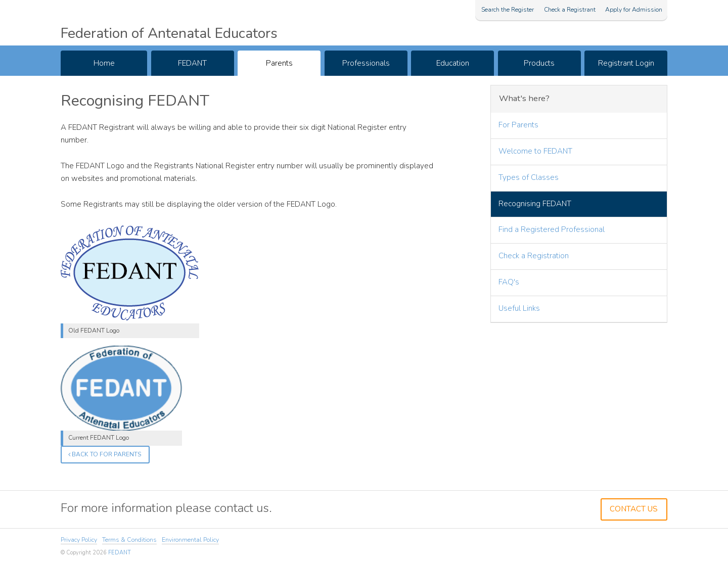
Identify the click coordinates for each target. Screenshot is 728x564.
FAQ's (509, 282)
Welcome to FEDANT (535, 151)
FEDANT (192, 63)
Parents (279, 63)
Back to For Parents (105, 454)
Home (104, 63)
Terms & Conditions (129, 540)
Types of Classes (529, 177)
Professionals (366, 63)
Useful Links (519, 308)
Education (453, 63)
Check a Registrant (570, 10)
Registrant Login (626, 63)
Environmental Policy (190, 540)
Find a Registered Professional (552, 229)
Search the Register (508, 10)
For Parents (518, 125)
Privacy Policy (79, 540)
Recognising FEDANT (535, 204)
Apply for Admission (634, 10)
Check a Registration (534, 256)
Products (539, 63)
